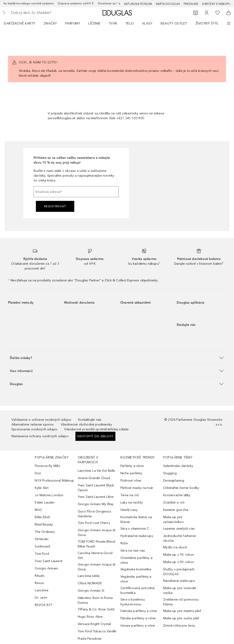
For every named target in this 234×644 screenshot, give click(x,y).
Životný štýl (207, 23)
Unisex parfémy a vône (138, 626)
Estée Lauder (45, 503)
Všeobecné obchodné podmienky (86, 424)
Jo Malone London (49, 495)
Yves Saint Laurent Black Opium (96, 488)
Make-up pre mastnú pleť (182, 611)
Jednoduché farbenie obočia (179, 538)
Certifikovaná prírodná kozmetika (137, 590)
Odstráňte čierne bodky (181, 488)
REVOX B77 (44, 605)
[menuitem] (23, 23)
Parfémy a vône (132, 466)
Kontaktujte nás (90, 420)
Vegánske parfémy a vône (136, 579)
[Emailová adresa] (76, 192)
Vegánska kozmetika (136, 569)
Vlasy (147, 23)
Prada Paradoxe (90, 639)
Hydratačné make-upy (137, 536)
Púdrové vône (131, 481)
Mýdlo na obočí (175, 547)
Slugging (170, 473)
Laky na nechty (132, 503)
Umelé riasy (129, 510)
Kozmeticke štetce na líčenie (136, 520)
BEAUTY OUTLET (174, 23)
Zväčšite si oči (174, 503)
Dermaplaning (174, 481)
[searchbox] (44, 13)
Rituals (40, 576)
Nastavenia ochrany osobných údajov (40, 436)
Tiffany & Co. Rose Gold (96, 609)
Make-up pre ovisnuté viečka (180, 590)
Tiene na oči (130, 495)
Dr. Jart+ (41, 598)
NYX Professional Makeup (54, 481)
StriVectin (42, 539)
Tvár (113, 23)
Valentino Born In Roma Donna (95, 600)
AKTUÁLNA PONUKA (138, 4)
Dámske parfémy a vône (139, 611)
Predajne (191, 4)
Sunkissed (42, 546)
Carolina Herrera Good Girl (95, 555)
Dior (38, 473)
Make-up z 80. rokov (179, 562)
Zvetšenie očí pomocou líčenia (181, 602)
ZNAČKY (50, 23)
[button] (117, 358)
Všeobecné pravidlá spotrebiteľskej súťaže (96, 429)
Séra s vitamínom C (135, 529)
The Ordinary (45, 532)
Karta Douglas (168, 4)
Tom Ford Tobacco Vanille (97, 631)
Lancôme (41, 590)
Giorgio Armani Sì (91, 591)
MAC (39, 510)
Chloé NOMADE (90, 583)
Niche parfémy (131, 473)
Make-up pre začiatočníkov (173, 520)
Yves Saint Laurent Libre (96, 497)
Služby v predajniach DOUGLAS (179, 572)
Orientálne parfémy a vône (136, 560)
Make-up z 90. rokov (179, 555)
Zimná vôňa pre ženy (179, 626)
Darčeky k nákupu (216, 4)
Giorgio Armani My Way (96, 504)
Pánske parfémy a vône (138, 618)
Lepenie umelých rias (179, 529)
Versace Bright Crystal (94, 624)
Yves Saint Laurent (49, 561)
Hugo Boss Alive (90, 617)
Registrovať (55, 206)
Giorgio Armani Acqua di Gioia (97, 533)
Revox (39, 583)
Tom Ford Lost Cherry (94, 523)
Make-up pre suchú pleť (181, 618)
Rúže (124, 543)
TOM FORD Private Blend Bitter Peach (96, 544)
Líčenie (94, 23)
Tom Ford (42, 554)
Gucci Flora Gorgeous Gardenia (94, 514)
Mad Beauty (44, 524)
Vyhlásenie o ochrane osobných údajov (41, 420)
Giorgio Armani (46, 568)
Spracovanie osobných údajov (34, 429)
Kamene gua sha (176, 510)
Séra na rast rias (133, 551)
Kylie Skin (42, 488)
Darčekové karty (20, 23)
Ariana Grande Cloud (94, 478)
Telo (130, 23)
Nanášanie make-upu (179, 581)
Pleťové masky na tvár (137, 488)
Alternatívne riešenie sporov (33, 424)
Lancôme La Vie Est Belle (96, 471)
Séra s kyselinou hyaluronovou (133, 602)
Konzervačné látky (177, 495)
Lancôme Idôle (89, 576)
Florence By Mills (47, 466)
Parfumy (73, 23)
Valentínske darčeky (178, 466)
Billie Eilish (43, 517)
